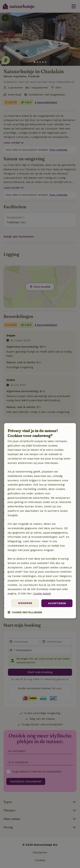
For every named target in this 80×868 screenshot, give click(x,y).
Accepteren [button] (57, 603)
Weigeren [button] (25, 603)
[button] (25, 612)
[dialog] (40, 521)
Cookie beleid (42, 594)
